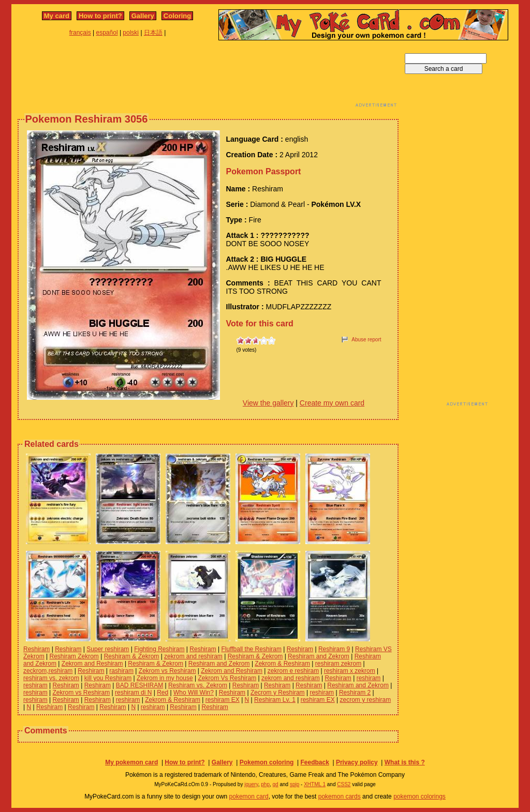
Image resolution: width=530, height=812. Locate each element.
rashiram (121, 671)
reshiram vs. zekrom (51, 678)
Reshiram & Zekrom (132, 656)
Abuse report (366, 340)
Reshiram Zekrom (74, 656)
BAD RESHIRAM (139, 685)
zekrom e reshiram (293, 671)
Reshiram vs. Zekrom (198, 685)
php (265, 784)
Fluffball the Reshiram (251, 649)
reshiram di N (133, 693)
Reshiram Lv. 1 (275, 700)
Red (163, 693)
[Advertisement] (208, 77)
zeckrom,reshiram (48, 671)
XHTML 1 (315, 784)
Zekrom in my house (165, 678)
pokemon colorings (419, 796)
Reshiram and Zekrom (319, 656)
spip (295, 784)
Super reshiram (108, 649)
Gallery (143, 16)
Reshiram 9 (334, 649)
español (107, 33)
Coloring (177, 16)
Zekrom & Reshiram (282, 664)
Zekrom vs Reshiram (167, 671)
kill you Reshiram (108, 678)
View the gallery (268, 403)
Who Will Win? (194, 693)
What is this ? (405, 762)
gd (276, 784)
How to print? (100, 16)
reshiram (369, 678)
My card (57, 16)
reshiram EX (223, 700)
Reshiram (36, 649)
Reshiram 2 (355, 693)
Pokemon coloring (267, 762)
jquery (251, 784)
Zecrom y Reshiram (278, 693)
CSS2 (344, 784)
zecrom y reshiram (366, 700)
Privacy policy (357, 762)
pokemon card (249, 796)
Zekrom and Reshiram (92, 664)
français (80, 33)
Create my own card (332, 403)
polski (131, 33)
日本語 (153, 33)
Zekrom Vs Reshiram (227, 678)
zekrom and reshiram (193, 656)
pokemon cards (340, 796)
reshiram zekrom (338, 664)
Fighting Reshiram (159, 649)
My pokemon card (131, 762)
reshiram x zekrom (350, 671)
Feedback (314, 762)
